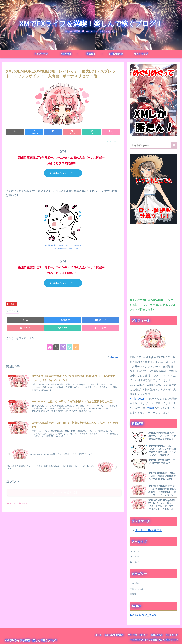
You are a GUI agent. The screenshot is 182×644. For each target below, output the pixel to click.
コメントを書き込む (64, 492)
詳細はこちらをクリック (63, 173)
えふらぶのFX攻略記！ (149, 530)
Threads (150, 408)
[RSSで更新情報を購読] (76, 347)
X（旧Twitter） (138, 399)
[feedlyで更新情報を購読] (69, 347)
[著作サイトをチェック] (50, 347)
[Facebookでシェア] (34, 132)
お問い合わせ (157, 635)
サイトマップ (172, 635)
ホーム (98, 635)
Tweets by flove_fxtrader (144, 615)
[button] (111, 132)
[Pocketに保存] (72, 132)
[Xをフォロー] (56, 347)
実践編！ (11, 304)
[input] (154, 145)
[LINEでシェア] (92, 132)
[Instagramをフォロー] (63, 347)
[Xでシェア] (15, 132)
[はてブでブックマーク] (53, 132)
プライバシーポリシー (138, 635)
